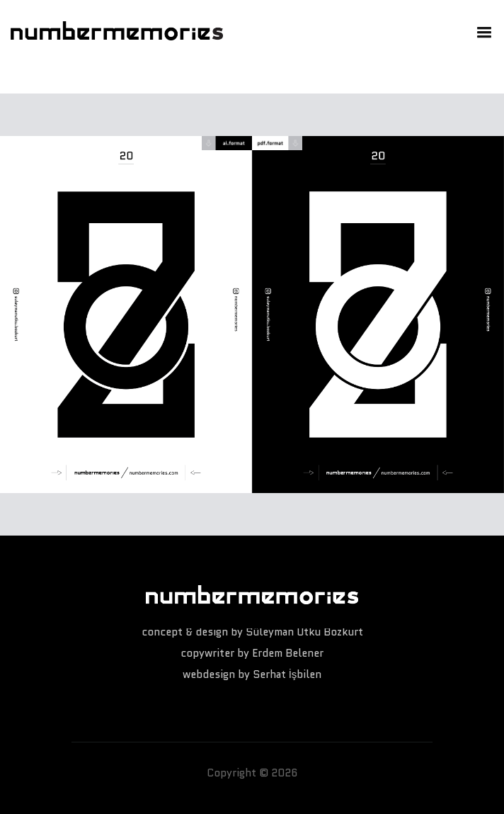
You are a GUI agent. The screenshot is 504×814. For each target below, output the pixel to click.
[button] (481, 31)
